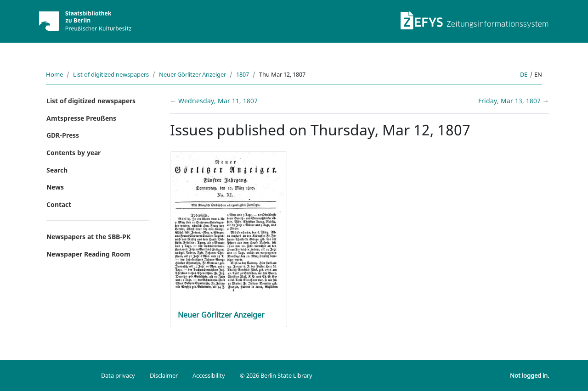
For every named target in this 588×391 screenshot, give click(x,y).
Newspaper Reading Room (88, 254)
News (55, 187)
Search (57, 170)
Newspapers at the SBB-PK (88, 237)
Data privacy (118, 375)
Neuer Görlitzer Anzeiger (192, 74)
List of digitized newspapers (111, 74)
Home (54, 74)
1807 (243, 74)
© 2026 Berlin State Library (276, 375)
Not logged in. (529, 375)
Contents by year (73, 153)
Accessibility (209, 375)
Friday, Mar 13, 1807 (510, 101)
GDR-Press (63, 135)
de (524, 74)
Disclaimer (164, 375)
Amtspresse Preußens (81, 118)
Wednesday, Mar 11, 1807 (218, 101)
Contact (59, 204)
